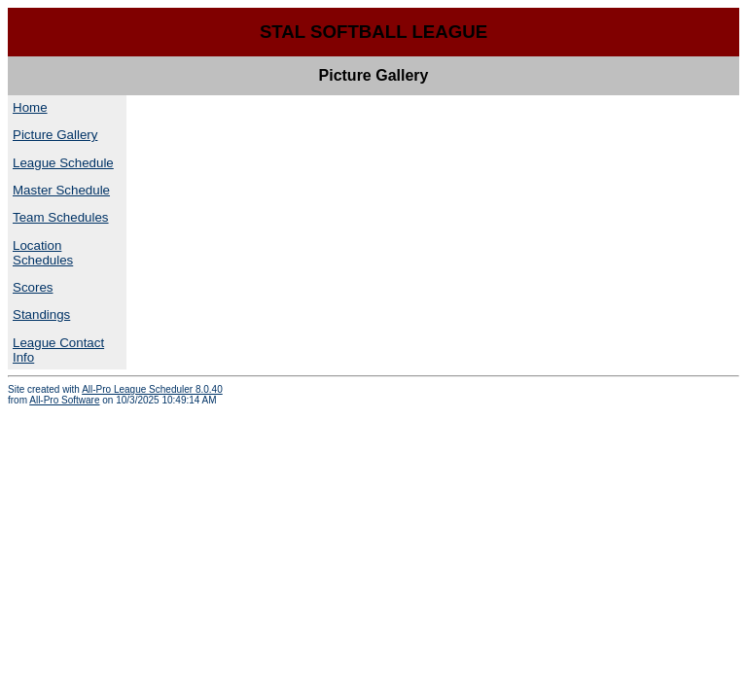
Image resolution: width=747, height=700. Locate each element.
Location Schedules (43, 253)
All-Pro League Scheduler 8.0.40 (152, 389)
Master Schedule (61, 190)
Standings (41, 315)
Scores (33, 287)
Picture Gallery (55, 135)
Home (30, 107)
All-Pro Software (64, 400)
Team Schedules (61, 217)
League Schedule (63, 163)
